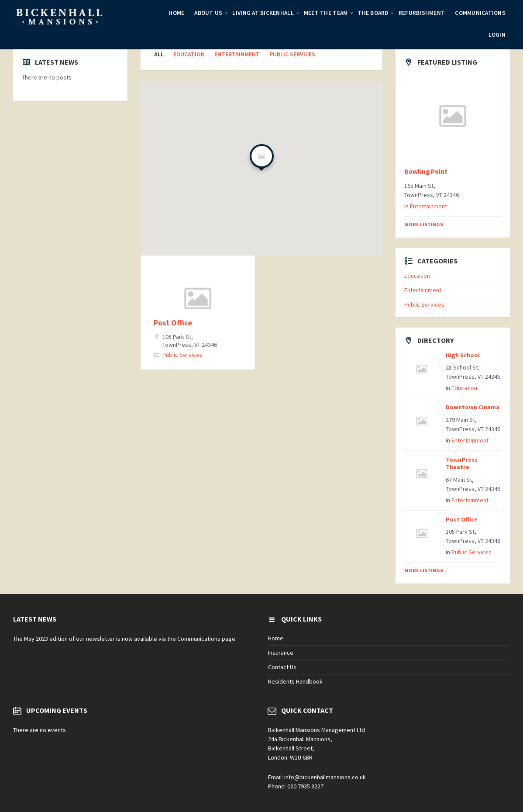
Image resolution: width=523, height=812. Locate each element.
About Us (208, 13)
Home (176, 13)
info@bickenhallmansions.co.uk (325, 777)
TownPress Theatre (462, 463)
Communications (480, 13)
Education (189, 54)
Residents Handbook (295, 681)
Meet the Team (326, 13)
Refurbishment (422, 13)
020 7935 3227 (305, 786)
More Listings (424, 224)
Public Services (292, 54)
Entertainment (237, 54)
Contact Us (282, 667)
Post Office (173, 323)
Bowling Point (426, 171)
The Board (373, 13)
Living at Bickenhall (263, 13)
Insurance (281, 653)
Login (497, 35)
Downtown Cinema (473, 407)
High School (463, 355)
